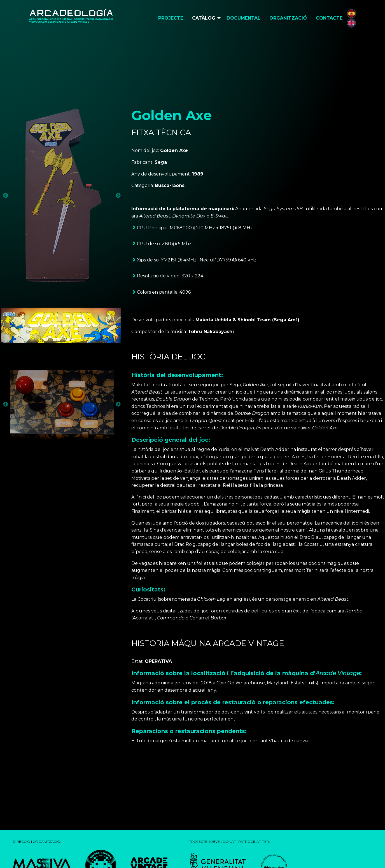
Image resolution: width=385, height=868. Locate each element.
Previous (6, 196)
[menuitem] (171, 18)
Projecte (171, 18)
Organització (288, 18)
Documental (243, 18)
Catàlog (204, 18)
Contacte (329, 18)
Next (118, 196)
